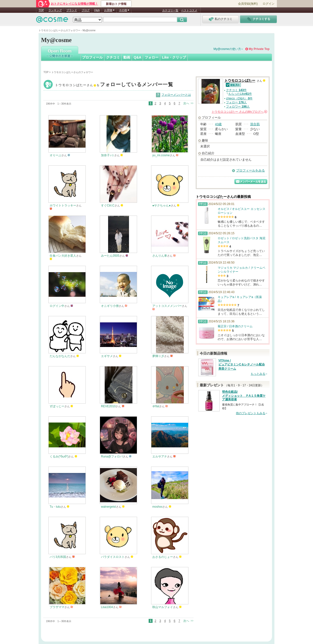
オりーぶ (56, 155)
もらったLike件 (240, 94)
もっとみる (258, 374)
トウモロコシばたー (114, 85)
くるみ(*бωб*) (59, 456)
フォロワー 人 (238, 107)
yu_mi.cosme (161, 155)
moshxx (157, 507)
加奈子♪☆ (108, 155)
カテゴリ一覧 (170, 10)
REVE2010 (108, 406)
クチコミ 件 (236, 90)
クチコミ (113, 57)
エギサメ (107, 356)
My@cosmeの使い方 (227, 49)
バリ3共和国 (58, 557)
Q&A (97, 10)
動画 (127, 57)
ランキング (55, 10)
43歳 (218, 124)
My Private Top (259, 49)
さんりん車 (160, 256)
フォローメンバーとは (176, 95)
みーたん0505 (110, 256)
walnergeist (108, 507)
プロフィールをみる (250, 170)
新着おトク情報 (116, 4)
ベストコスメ (189, 10)
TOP (41, 10)
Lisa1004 (107, 607)
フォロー (152, 57)
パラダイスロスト (113, 557)
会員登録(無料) (248, 4)
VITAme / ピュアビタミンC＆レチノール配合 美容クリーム (242, 365)
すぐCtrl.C (108, 205)
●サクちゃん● (162, 205)
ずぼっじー (57, 406)
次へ (186, 103)
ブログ (86, 10)
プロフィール (92, 57)
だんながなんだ (60, 356)
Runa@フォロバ (112, 456)
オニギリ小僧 (110, 306)
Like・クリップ (174, 57)
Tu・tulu (55, 507)
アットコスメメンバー (167, 306)
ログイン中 (57, 306)
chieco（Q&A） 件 (239, 98)
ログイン (269, 4)
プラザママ (57, 607)
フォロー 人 (236, 102)
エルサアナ (160, 456)
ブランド (72, 10)
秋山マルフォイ (163, 607)
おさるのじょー (163, 557)
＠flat (156, 406)
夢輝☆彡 (158, 356)
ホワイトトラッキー (63, 205)
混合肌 (255, 124)
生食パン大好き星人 (63, 256)
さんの (239, 112)
